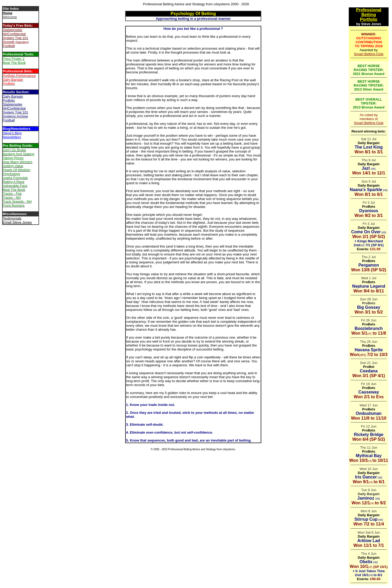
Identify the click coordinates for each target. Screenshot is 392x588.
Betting (369, 15)
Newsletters (12, 137)
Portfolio (369, 19)
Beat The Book (14, 63)
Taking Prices (13, 158)
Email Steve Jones (17, 222)
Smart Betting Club (369, 54)
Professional (369, 10)
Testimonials (12, 218)
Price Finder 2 (14, 59)
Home (8, 13)
